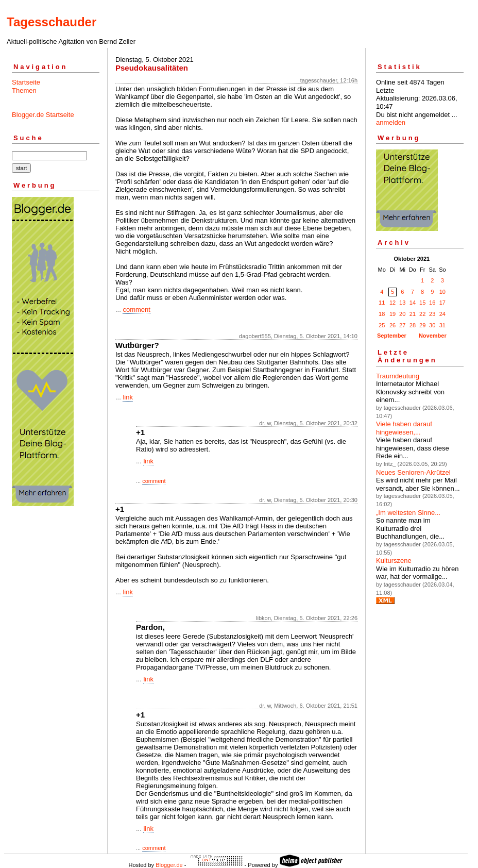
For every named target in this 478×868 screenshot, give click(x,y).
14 (413, 303)
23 (432, 314)
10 (442, 292)
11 (382, 303)
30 (432, 325)
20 (402, 314)
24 (442, 314)
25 (382, 325)
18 (382, 314)
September (392, 336)
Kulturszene (394, 561)
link (128, 397)
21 (413, 314)
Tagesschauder (52, 22)
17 (442, 303)
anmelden (391, 122)
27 (402, 325)
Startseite (26, 82)
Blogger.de (169, 865)
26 (392, 325)
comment (136, 310)
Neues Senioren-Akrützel (413, 472)
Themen (24, 90)
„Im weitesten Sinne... (408, 513)
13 (402, 303)
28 (413, 325)
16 (432, 303)
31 (442, 325)
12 (392, 303)
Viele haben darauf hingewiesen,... (404, 428)
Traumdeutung (398, 376)
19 (392, 314)
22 (422, 314)
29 (422, 325)
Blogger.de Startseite (43, 115)
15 (422, 303)
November (433, 336)
